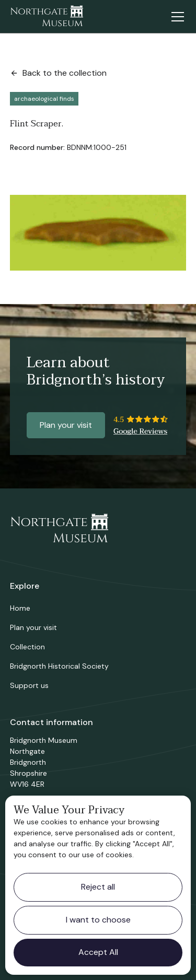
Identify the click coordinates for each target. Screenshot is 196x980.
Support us (29, 685)
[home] (47, 17)
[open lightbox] (98, 232)
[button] (176, 17)
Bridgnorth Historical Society (59, 666)
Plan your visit (66, 425)
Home (20, 608)
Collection (27, 647)
